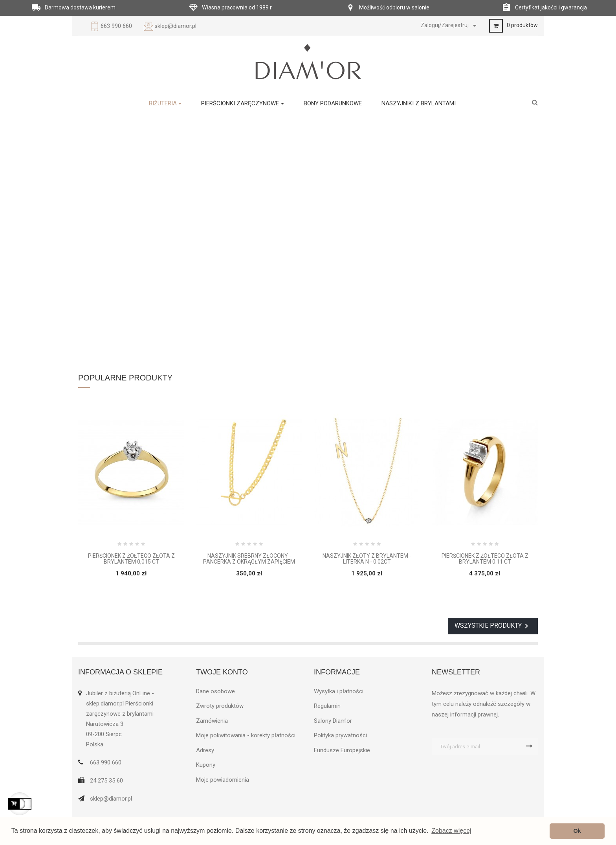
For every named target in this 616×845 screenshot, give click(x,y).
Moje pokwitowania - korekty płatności (246, 735)
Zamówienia (212, 721)
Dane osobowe (215, 691)
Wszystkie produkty (493, 626)
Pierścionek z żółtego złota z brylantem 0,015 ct (131, 559)
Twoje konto (222, 672)
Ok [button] (577, 831)
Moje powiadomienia (223, 780)
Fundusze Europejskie (342, 750)
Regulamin (327, 706)
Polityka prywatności (340, 735)
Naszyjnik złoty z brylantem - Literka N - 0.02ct (367, 559)
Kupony (206, 765)
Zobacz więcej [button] (451, 831)
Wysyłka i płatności (339, 691)
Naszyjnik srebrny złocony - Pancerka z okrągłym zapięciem (249, 559)
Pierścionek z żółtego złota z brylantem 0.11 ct (485, 559)
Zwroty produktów (220, 706)
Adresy (205, 750)
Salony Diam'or (333, 721)
